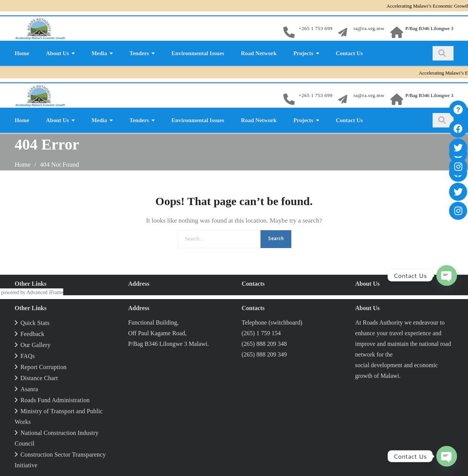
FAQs (28, 356)
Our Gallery (36, 345)
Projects (303, 53)
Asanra (30, 389)
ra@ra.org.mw (369, 29)
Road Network (259, 53)
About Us (58, 53)
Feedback (33, 334)
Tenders (139, 53)
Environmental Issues (198, 53)
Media (99, 53)
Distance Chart (39, 378)
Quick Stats (35, 323)
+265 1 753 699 (315, 29)
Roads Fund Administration (55, 400)
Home (22, 53)
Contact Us (349, 53)
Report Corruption (44, 367)
